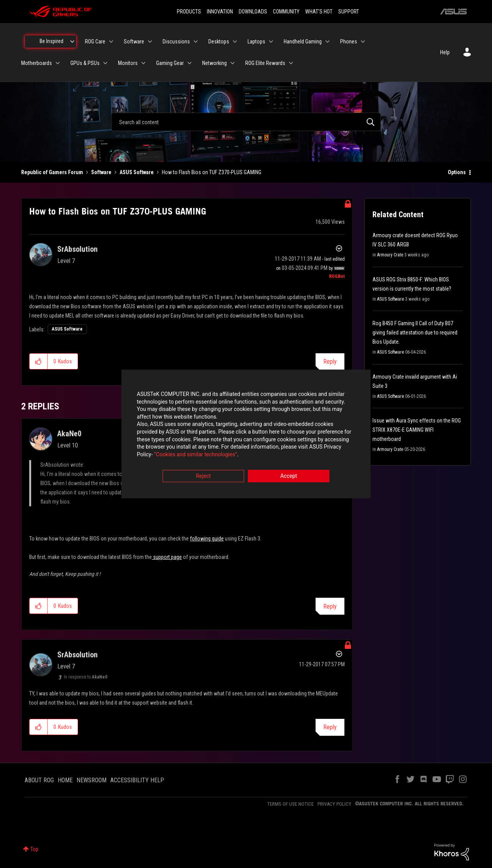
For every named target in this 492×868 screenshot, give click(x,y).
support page (167, 557)
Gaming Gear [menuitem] (170, 63)
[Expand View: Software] (150, 42)
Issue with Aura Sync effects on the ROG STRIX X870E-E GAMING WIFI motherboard (417, 430)
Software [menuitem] (134, 42)
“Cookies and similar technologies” (196, 455)
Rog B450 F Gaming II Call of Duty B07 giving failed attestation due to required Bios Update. (415, 333)
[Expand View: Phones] (363, 42)
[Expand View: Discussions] (196, 42)
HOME (65, 780)
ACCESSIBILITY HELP (137, 780)
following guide (207, 539)
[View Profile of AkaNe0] (69, 434)
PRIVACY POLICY (334, 804)
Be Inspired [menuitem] (52, 41)
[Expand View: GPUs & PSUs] (105, 63)
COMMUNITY (286, 12)
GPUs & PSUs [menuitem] (85, 63)
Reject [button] (204, 477)
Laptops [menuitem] (256, 42)
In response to (86, 677)
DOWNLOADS (253, 12)
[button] (39, 361)
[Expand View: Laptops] (271, 42)
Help (445, 52)
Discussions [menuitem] (176, 42)
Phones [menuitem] (349, 42)
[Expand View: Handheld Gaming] (327, 42)
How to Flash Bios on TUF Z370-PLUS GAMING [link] (212, 172)
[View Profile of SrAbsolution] (77, 249)
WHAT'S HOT (319, 12)
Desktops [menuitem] (219, 42)
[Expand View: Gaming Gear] (189, 63)
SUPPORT (349, 12)
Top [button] (34, 849)
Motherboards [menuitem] (37, 63)
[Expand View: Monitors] (143, 63)
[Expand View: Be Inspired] (72, 42)
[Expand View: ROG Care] (111, 42)
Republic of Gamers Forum (52, 172)
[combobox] (246, 122)
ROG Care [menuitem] (95, 42)
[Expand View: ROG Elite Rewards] (291, 63)
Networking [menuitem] (214, 63)
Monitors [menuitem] (128, 63)
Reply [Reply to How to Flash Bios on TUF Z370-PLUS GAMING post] (330, 362)
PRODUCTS (189, 12)
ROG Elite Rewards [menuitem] (265, 63)
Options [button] (457, 172)
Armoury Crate (390, 255)
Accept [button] (289, 477)
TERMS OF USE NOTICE (290, 804)
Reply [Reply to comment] (330, 606)
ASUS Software (137, 172)
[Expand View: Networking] (233, 63)
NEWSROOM (91, 780)
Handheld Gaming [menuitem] (303, 42)
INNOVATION (220, 12)
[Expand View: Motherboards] (58, 63)
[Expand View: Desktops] (235, 42)
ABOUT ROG (39, 780)
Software (101, 172)
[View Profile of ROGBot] (337, 276)
